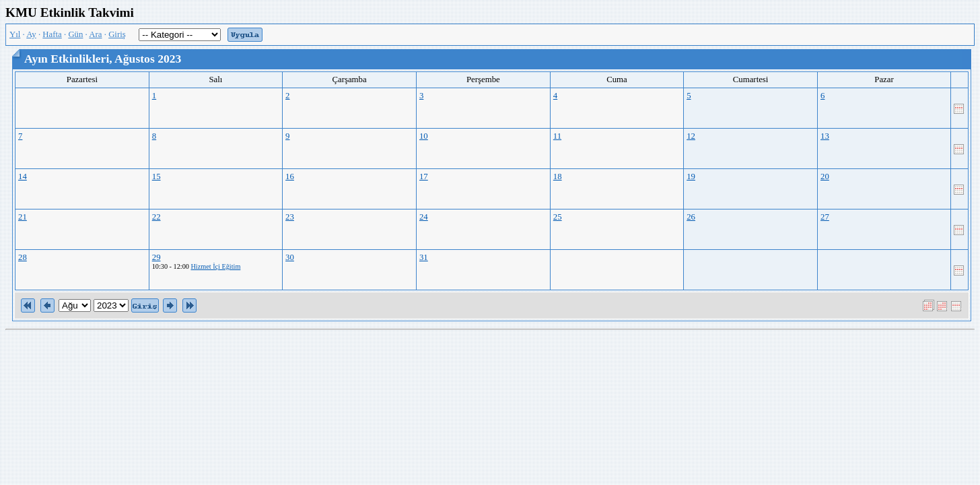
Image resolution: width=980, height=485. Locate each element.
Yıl (15, 34)
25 (558, 217)
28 (23, 257)
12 (691, 136)
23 (290, 217)
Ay (31, 34)
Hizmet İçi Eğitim (215, 266)
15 (156, 176)
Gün (75, 34)
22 (156, 217)
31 (424, 257)
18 (558, 176)
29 (156, 257)
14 (23, 176)
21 (23, 217)
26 (691, 217)
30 (290, 257)
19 (691, 176)
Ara (95, 34)
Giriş (117, 34)
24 (424, 217)
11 (557, 136)
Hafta (52, 34)
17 (424, 176)
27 (825, 217)
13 (825, 136)
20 (825, 176)
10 (424, 136)
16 (290, 176)
